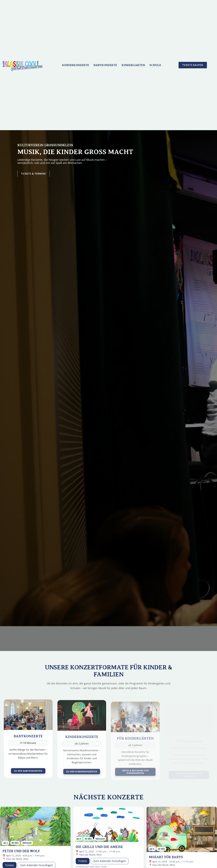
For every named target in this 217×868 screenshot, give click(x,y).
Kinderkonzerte (76, 65)
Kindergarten (133, 65)
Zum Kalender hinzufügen (110, 861)
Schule (155, 65)
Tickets (83, 861)
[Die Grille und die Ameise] (108, 825)
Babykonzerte (105, 65)
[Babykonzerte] (28, 743)
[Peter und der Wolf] (35, 827)
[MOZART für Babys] (182, 830)
